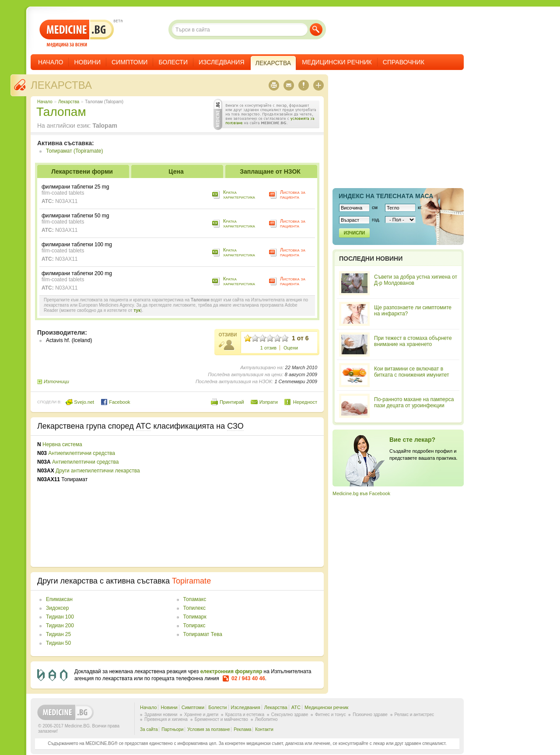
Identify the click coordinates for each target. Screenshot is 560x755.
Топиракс (194, 626)
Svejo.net (80, 402)
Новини (87, 62)
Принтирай (232, 402)
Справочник (404, 62)
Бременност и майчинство (221, 719)
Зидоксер (57, 608)
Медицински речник (337, 62)
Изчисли (354, 233)
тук (137, 310)
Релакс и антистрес (414, 715)
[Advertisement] (246, 501)
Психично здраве (370, 715)
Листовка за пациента (293, 194)
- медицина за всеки (77, 33)
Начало (51, 62)
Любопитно (266, 719)
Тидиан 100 (60, 617)
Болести (173, 62)
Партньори (172, 729)
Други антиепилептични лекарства (98, 471)
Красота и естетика (245, 715)
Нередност (305, 402)
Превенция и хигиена (166, 719)
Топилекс (194, 608)
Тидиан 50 (58, 643)
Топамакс (195, 599)
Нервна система (62, 444)
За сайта (149, 729)
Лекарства (61, 85)
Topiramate (191, 581)
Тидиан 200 (60, 626)
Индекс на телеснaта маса (386, 196)
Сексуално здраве (290, 715)
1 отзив (268, 348)
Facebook (115, 402)
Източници (56, 381)
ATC (296, 707)
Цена (176, 171)
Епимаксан (59, 599)
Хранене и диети (201, 715)
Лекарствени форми (82, 171)
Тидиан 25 (58, 634)
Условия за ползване (208, 729)
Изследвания (222, 62)
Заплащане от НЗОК (270, 171)
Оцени (291, 348)
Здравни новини (161, 715)
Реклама (242, 729)
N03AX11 (66, 201)
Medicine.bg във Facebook (361, 493)
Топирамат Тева (203, 634)
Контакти (264, 729)
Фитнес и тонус (330, 715)
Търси (316, 30)
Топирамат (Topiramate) (74, 151)
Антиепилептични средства (82, 453)
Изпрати (269, 402)
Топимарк (195, 617)
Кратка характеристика (239, 194)
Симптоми (129, 62)
